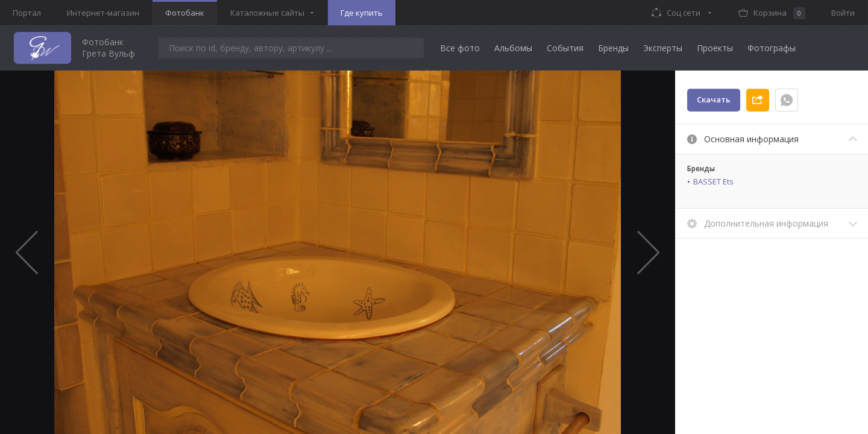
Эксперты (663, 48)
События (565, 48)
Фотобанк (185, 13)
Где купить (362, 13)
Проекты (715, 48)
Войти (843, 13)
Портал (27, 13)
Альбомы (513, 48)
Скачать (714, 99)
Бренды (613, 48)
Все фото (460, 48)
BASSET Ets (713, 181)
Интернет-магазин (103, 13)
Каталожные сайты (267, 13)
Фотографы (772, 48)
